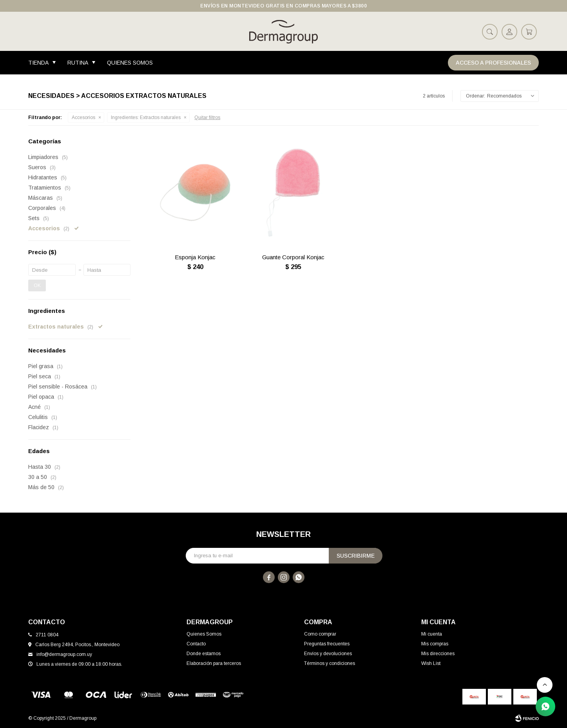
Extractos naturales (146, 117)
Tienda (38, 63)
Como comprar (320, 634)
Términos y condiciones (330, 663)
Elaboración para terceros (214, 663)
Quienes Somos (130, 63)
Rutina (78, 63)
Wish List (431, 663)
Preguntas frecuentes (327, 644)
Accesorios (83, 117)
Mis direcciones (438, 654)
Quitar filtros (207, 117)
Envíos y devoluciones (328, 654)
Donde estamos (204, 654)
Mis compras (435, 644)
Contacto (196, 644)
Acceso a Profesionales (493, 63)
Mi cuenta (432, 634)
